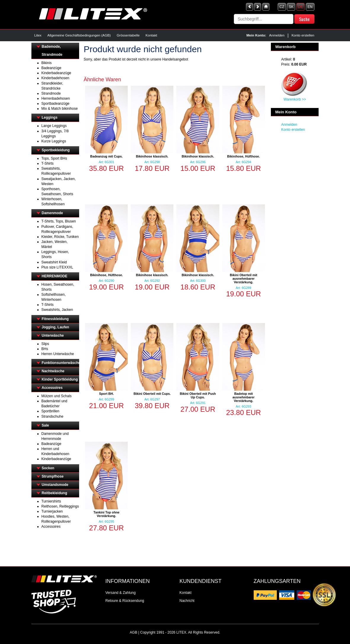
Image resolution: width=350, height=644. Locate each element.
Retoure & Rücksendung (125, 601)
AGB (134, 632)
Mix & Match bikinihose (60, 109)
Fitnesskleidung (55, 319)
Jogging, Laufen (56, 327)
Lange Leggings (54, 126)
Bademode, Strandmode (52, 51)
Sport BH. (106, 394)
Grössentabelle (128, 35)
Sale (45, 425)
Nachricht (187, 601)
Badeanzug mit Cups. (106, 156)
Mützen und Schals (57, 396)
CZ (282, 7)
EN (310, 7)
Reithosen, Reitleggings (60, 506)
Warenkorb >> (295, 99)
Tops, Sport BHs (54, 158)
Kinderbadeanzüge (56, 73)
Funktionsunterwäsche (61, 363)
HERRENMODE (55, 276)
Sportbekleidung (56, 150)
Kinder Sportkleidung (60, 379)
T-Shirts (48, 163)
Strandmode (51, 93)
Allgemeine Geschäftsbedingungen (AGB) (79, 35)
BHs (45, 349)
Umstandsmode (55, 485)
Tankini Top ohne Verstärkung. (106, 514)
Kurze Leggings (54, 141)
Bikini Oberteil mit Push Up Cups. (198, 395)
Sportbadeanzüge (56, 104)
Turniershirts (51, 501)
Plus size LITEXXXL (57, 267)
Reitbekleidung (55, 493)
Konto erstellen (303, 35)
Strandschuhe (52, 416)
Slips (45, 344)
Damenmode (52, 213)
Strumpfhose (53, 476)
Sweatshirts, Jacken (57, 310)
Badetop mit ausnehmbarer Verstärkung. (243, 397)
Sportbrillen (51, 411)
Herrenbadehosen (56, 98)
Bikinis (47, 63)
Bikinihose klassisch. (152, 156)
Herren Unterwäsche (58, 354)
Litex (38, 35)
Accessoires (52, 388)
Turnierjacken (52, 511)
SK (291, 7)
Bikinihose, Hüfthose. (244, 156)
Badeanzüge (51, 68)
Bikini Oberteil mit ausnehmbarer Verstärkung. (244, 279)
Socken (48, 468)
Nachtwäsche (53, 371)
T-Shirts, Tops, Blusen (59, 221)
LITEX (181, 632)
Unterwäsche (53, 335)
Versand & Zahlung (121, 593)
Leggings (50, 117)
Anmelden (277, 35)
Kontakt (151, 35)
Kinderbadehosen (55, 78)
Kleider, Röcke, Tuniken (60, 237)
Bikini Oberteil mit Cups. (152, 394)
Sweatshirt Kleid (54, 262)
